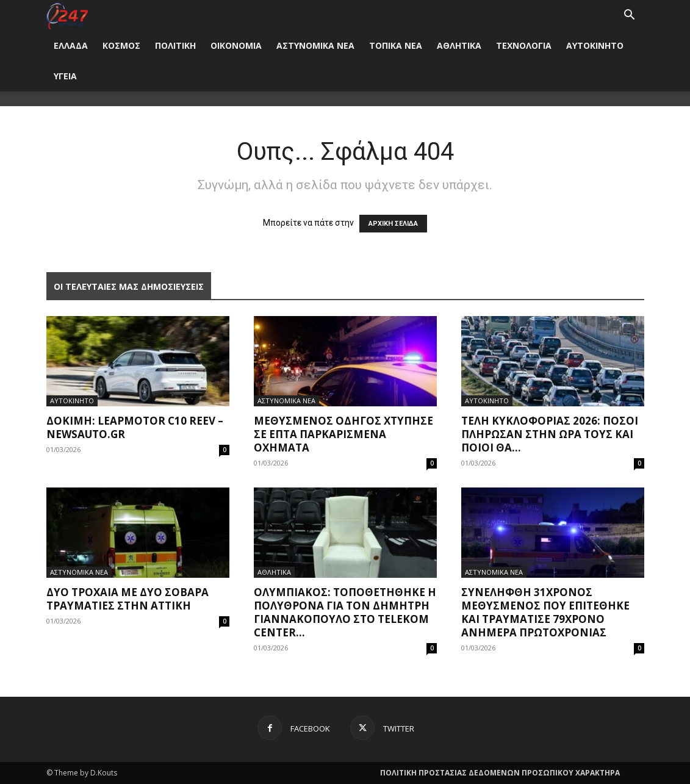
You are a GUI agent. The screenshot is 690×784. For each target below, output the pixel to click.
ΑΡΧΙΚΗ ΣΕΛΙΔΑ (393, 224)
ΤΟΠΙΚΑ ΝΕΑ (396, 45)
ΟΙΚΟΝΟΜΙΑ (236, 45)
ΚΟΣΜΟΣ (121, 45)
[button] (630, 16)
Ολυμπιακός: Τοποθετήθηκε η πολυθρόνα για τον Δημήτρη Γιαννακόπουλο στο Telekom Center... (345, 612)
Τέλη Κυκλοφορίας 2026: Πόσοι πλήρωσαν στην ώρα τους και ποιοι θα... (550, 434)
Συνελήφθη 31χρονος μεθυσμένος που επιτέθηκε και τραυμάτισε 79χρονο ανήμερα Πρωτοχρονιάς (545, 612)
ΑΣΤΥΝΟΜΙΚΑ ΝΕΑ (315, 45)
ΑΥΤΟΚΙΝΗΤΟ (595, 45)
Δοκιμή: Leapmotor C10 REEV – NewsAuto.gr (135, 427)
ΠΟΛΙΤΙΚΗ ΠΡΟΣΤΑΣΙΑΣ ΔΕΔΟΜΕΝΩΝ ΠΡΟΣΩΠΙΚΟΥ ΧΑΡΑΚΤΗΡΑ (500, 773)
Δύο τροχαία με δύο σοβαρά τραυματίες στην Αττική (128, 599)
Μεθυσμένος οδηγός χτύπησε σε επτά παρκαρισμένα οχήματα (343, 434)
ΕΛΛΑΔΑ (71, 45)
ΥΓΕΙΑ (65, 76)
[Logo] (67, 15)
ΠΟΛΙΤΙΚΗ (175, 45)
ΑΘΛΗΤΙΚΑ (459, 45)
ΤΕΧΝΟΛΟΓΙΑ (524, 45)
